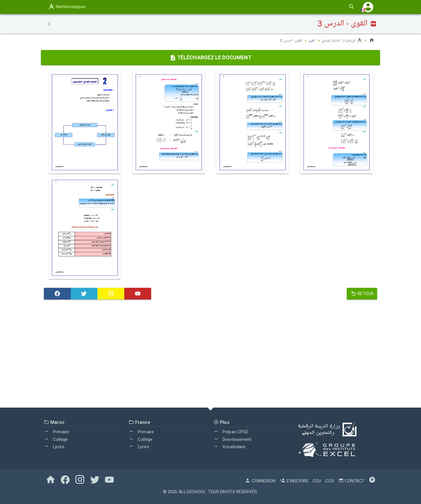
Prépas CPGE (231, 432)
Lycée (54, 447)
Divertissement (233, 439)
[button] (368, 7)
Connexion (260, 481)
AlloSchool (192, 492)
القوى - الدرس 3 (286, 40)
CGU (317, 481)
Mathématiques (67, 7)
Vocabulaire (230, 447)
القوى (308, 40)
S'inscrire (294, 481)
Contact (351, 481)
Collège (56, 439)
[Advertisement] (210, 355)
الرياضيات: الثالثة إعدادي (340, 40)
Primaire (56, 432)
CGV (329, 481)
